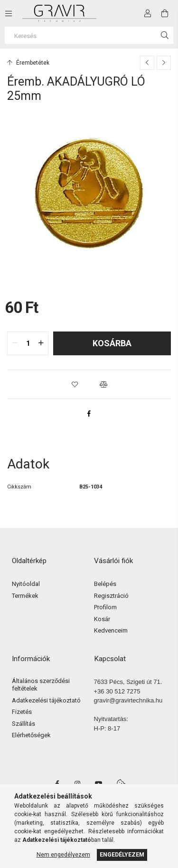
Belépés (105, 584)
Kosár (102, 619)
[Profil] (148, 13)
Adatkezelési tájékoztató (46, 700)
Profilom (105, 607)
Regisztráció (111, 596)
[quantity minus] (15, 343)
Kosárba (112, 343)
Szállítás (23, 724)
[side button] (9, 13)
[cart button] (165, 13)
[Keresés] (89, 35)
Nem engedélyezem (63, 855)
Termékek (25, 596)
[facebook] (89, 413)
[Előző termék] (147, 63)
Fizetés (22, 712)
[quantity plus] (41, 343)
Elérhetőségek (31, 735)
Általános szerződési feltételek (41, 685)
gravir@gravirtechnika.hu (128, 700)
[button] (75, 384)
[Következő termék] (164, 63)
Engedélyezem (122, 855)
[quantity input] (28, 343)
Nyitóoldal (26, 584)
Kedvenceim (111, 630)
